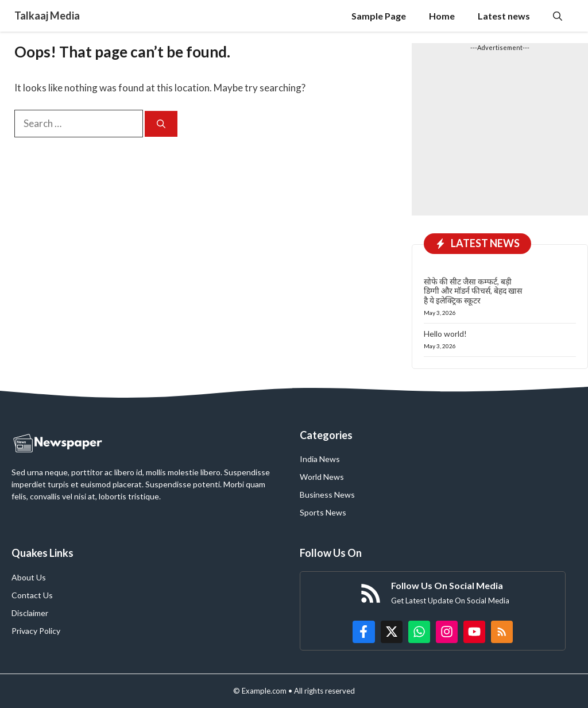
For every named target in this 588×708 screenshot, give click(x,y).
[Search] (161, 124)
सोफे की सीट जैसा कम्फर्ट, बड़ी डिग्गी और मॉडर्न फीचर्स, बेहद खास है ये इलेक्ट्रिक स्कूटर (473, 291)
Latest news (504, 16)
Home (442, 16)
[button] (558, 16)
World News (322, 477)
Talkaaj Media (47, 16)
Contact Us (32, 595)
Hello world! (445, 334)
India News (320, 459)
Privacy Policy (36, 631)
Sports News (323, 512)
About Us (29, 577)
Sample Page (379, 16)
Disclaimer (30, 613)
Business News (327, 495)
